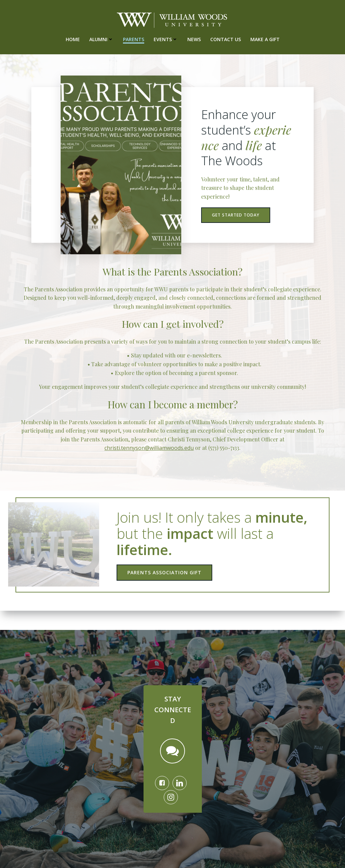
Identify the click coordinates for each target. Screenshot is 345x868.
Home (73, 39)
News (194, 39)
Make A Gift (265, 39)
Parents (134, 39)
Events (166, 39)
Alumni (101, 39)
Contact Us (226, 39)
